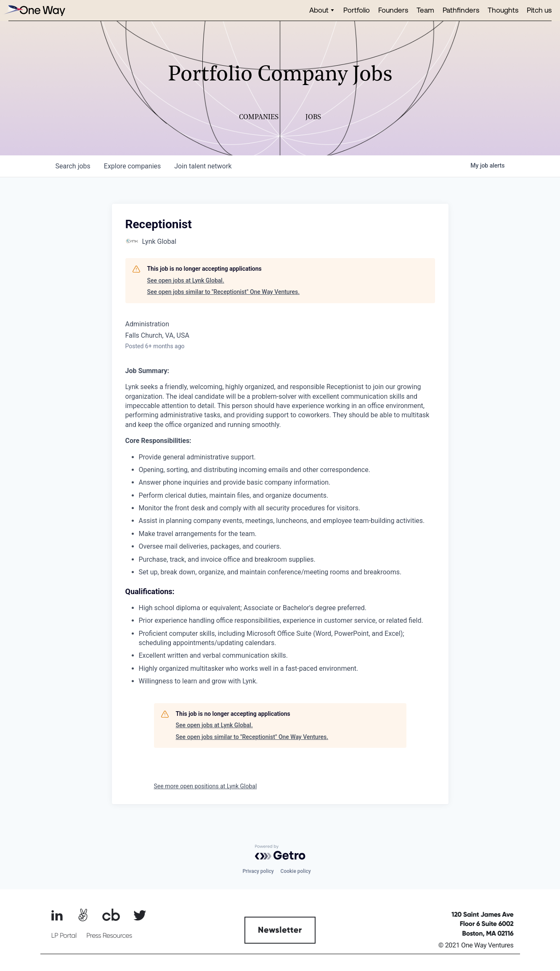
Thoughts (503, 10)
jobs (73, 166)
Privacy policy (258, 871)
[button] (322, 10)
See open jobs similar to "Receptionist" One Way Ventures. (224, 292)
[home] (34, 10)
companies (132, 166)
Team (425, 10)
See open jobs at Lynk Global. (186, 280)
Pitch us (539, 10)
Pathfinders (461, 10)
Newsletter (280, 930)
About (319, 10)
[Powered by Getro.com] (280, 852)
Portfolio (357, 10)
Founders (393, 10)
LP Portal (64, 936)
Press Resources (109, 936)
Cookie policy (296, 871)
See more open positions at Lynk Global (206, 786)
